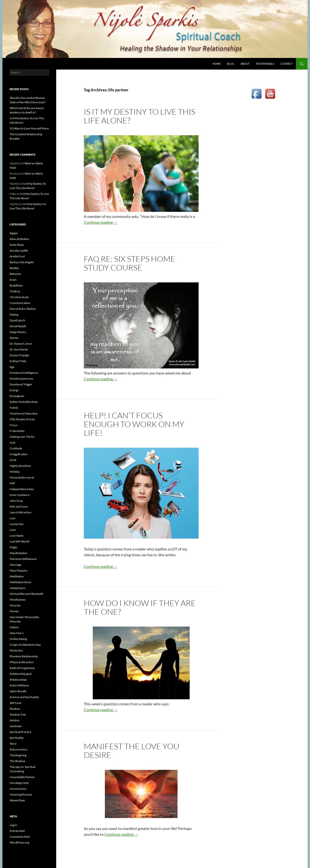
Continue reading (101, 222)
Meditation (17, 576)
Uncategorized (19, 783)
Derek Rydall (18, 326)
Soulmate (16, 726)
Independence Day (22, 489)
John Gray (16, 501)
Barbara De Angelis (22, 262)
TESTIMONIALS (265, 64)
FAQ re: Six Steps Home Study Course (130, 263)
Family (14, 408)
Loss (12, 518)
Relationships (18, 680)
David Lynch (17, 320)
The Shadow (17, 761)
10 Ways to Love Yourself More (29, 128)
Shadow (15, 709)
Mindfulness (18, 600)
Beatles (14, 268)
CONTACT (287, 64)
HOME (217, 64)
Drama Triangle (19, 355)
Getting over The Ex (22, 437)
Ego (12, 367)
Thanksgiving (18, 755)
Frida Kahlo (17, 431)
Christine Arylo (19, 297)
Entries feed (17, 831)
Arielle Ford (17, 256)
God (12, 442)
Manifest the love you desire (132, 751)
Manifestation (19, 553)
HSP (12, 483)
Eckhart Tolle (18, 361)
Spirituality (17, 738)
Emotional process (21, 378)
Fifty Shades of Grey (22, 419)
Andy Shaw (17, 245)
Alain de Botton (19, 239)
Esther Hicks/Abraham (24, 402)
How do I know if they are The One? (140, 607)
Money (14, 611)
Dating (14, 315)
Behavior (15, 274)
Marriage (15, 565)
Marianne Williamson (23, 559)
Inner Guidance (20, 495)
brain (13, 280)
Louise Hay (17, 524)
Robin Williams (19, 685)
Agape (14, 233)
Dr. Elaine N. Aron (21, 344)
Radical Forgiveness (22, 668)
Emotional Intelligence (24, 373)
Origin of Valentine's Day (25, 645)
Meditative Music (21, 582)
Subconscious (19, 749)
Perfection (16, 650)
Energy (14, 390)
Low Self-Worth (20, 541)
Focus (14, 425)
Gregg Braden (19, 454)
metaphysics (18, 588)
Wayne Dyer (17, 800)
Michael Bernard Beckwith (27, 594)
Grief (13, 460)
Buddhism (16, 285)
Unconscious (18, 789)
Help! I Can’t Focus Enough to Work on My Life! (134, 424)
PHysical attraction (22, 662)
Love (13, 530)
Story (13, 744)
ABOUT (245, 64)
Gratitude (16, 448)
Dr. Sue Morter (19, 349)
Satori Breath (18, 691)
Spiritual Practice (20, 732)
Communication (20, 303)
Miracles (15, 605)
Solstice (15, 720)
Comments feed (20, 837)
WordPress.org (19, 842)
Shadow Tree (18, 714)
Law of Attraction (21, 512)
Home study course (22, 477)
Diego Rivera (18, 332)
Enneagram (17, 396)
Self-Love (15, 703)
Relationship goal (21, 674)
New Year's (17, 633)
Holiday (15, 472)
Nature (14, 627)
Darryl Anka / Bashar (23, 309)
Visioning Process (21, 794)
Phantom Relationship (24, 656)
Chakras (15, 291)
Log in (13, 825)
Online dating (18, 639)
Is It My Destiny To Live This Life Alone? (139, 116)
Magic (14, 547)
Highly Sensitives (20, 466)
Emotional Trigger (21, 384)
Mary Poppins (19, 570)
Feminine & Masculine (24, 413)
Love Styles (17, 536)
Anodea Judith (19, 251)
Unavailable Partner (22, 777)
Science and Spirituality (24, 697)
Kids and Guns (19, 506)
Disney (14, 338)
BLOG (231, 64)
